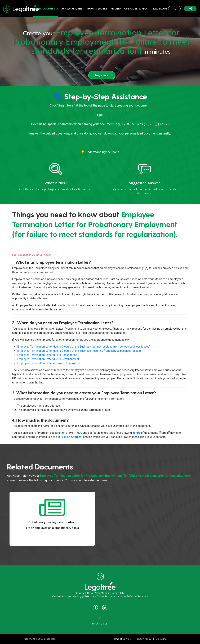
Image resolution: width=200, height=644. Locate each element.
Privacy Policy (143, 639)
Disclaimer (162, 639)
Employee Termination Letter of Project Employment (49, 363)
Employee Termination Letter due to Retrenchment (48, 359)
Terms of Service (122, 639)
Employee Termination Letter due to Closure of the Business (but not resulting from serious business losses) (84, 347)
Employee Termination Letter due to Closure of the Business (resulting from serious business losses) (79, 351)
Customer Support (137, 9)
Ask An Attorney (73, 9)
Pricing (116, 9)
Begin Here (102, 75)
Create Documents (45, 9)
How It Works (97, 9)
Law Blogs (160, 9)
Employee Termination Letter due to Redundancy (47, 355)
